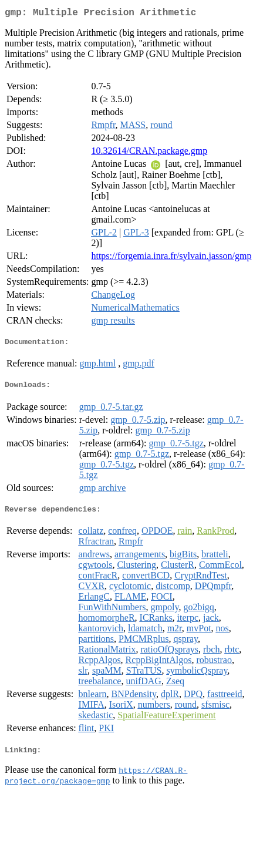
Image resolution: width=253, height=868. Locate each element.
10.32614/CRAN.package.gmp (149, 153)
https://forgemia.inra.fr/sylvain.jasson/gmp (171, 258)
